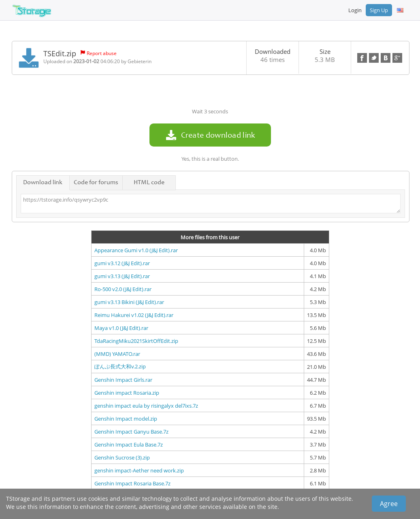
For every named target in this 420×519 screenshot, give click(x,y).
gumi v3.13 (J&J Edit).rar (122, 276)
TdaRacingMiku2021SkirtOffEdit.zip (136, 341)
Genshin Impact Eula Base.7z (129, 445)
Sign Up (379, 10)
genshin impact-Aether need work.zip (139, 470)
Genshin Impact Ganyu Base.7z (131, 432)
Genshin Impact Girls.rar (123, 380)
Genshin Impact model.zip (126, 419)
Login (355, 10)
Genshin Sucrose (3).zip (122, 457)
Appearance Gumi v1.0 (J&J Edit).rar (136, 250)
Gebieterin (140, 61)
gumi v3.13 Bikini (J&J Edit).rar (129, 302)
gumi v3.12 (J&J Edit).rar (122, 263)
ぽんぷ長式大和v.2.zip (120, 366)
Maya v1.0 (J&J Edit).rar (121, 328)
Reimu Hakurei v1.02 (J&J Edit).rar (134, 315)
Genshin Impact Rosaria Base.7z (132, 483)
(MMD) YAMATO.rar (117, 354)
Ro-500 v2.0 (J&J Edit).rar (123, 289)
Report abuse (102, 53)
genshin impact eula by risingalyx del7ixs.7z (146, 406)
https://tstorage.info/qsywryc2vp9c (211, 204)
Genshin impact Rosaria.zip (127, 393)
